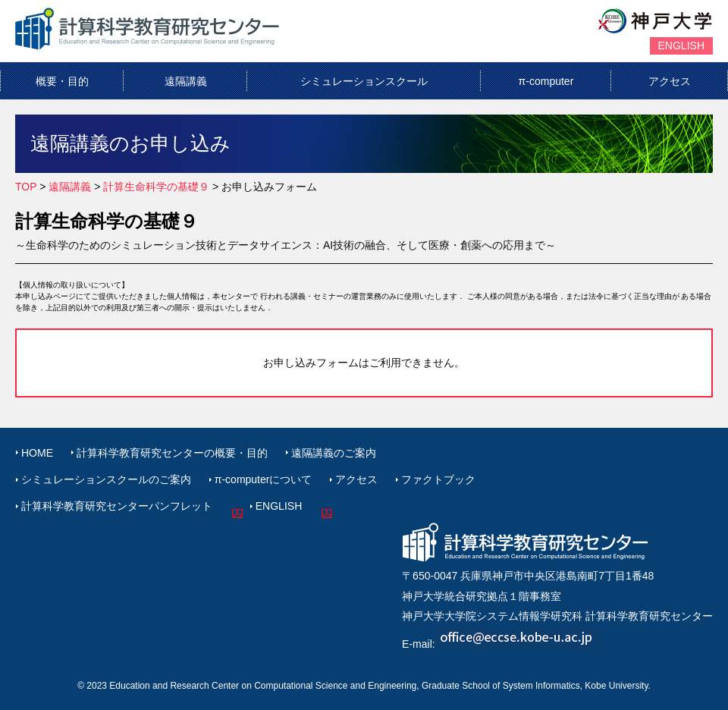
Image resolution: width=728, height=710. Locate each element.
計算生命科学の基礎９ (156, 187)
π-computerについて (264, 479)
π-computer (546, 81)
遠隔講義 (186, 81)
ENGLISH (681, 46)
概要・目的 (62, 81)
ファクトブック (438, 479)
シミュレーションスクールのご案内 (106, 479)
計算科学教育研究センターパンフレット (117, 506)
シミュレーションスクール (364, 81)
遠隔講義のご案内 (334, 453)
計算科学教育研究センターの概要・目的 (172, 453)
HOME (37, 453)
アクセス (670, 81)
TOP (26, 187)
